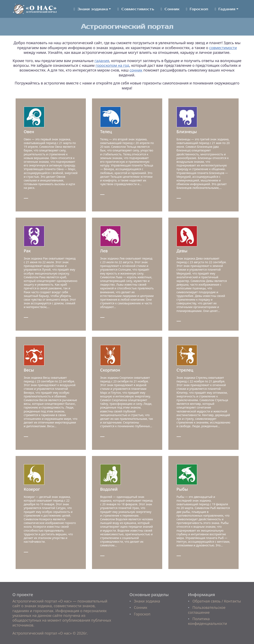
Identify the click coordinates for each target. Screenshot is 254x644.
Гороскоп (197, 9)
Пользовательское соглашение (207, 610)
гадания (102, 61)
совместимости (223, 48)
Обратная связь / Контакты (217, 601)
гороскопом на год (112, 65)
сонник (136, 70)
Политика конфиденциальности (208, 621)
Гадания (225, 9)
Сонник (170, 9)
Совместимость (136, 9)
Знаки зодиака (91, 9)
